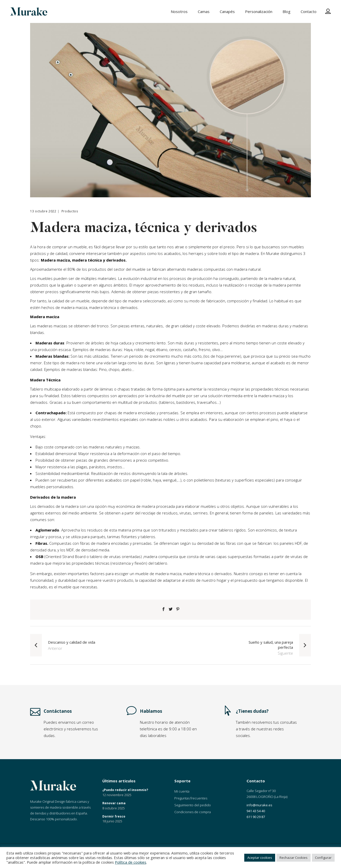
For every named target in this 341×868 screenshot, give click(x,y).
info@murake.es (259, 805)
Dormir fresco (114, 816)
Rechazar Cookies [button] (294, 858)
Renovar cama (114, 803)
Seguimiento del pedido (193, 805)
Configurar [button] (323, 858)
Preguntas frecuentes (191, 798)
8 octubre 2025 (114, 808)
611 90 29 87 (256, 817)
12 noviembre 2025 (117, 795)
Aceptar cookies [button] (260, 858)
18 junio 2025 (112, 821)
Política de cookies (131, 862)
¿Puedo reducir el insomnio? (125, 790)
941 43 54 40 (256, 811)
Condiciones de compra (193, 812)
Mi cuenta (182, 791)
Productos (70, 211)
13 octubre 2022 (43, 211)
